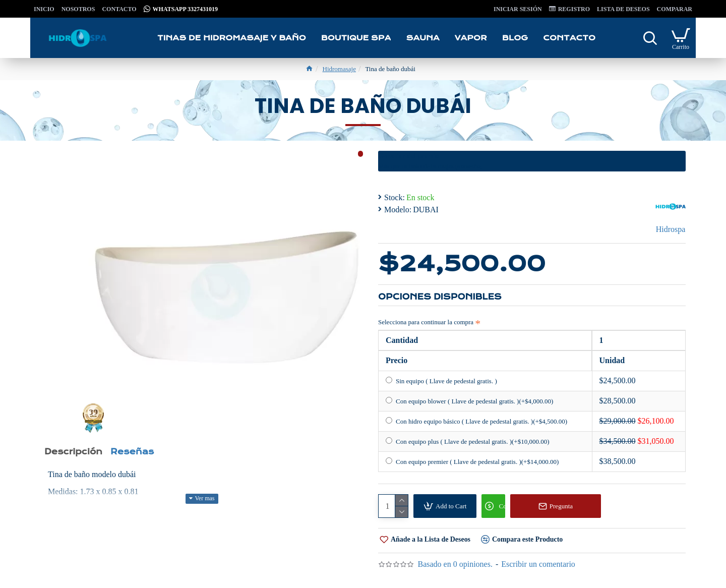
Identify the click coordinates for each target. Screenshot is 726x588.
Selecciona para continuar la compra (426, 322)
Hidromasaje (339, 69)
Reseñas (143, 454)
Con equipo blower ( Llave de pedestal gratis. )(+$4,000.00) (469, 401)
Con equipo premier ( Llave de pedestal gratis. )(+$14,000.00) (472, 461)
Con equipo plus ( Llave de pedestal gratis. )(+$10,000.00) (467, 441)
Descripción (77, 454)
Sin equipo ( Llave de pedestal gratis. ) (441, 381)
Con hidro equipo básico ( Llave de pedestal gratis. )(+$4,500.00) (476, 421)
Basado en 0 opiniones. (455, 564)
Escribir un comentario (538, 564)
